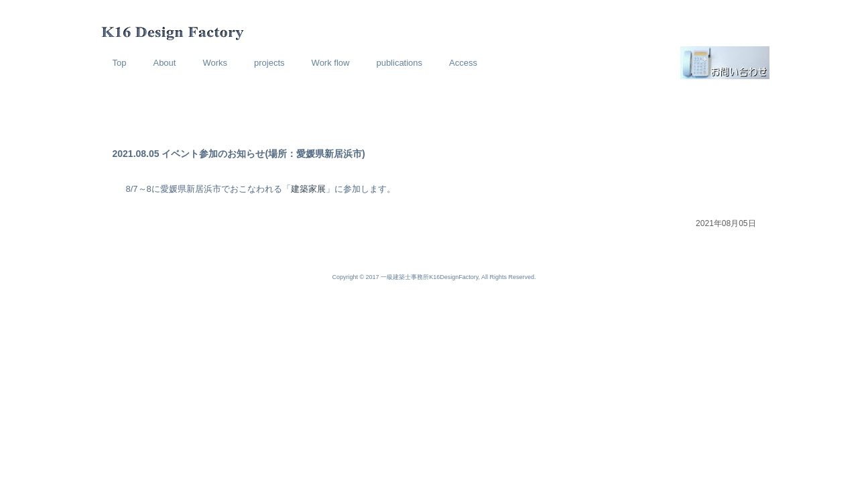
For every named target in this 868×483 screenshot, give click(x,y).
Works (215, 63)
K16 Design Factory (130, 23)
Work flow (331, 63)
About (164, 63)
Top (120, 63)
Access (463, 63)
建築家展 (308, 189)
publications (399, 63)
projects (269, 63)
